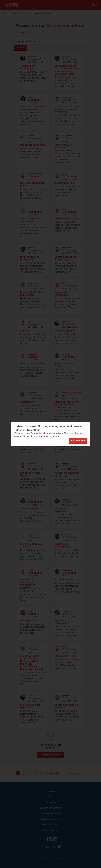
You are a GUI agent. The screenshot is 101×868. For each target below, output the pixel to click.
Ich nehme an (78, 441)
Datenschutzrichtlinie (42, 433)
